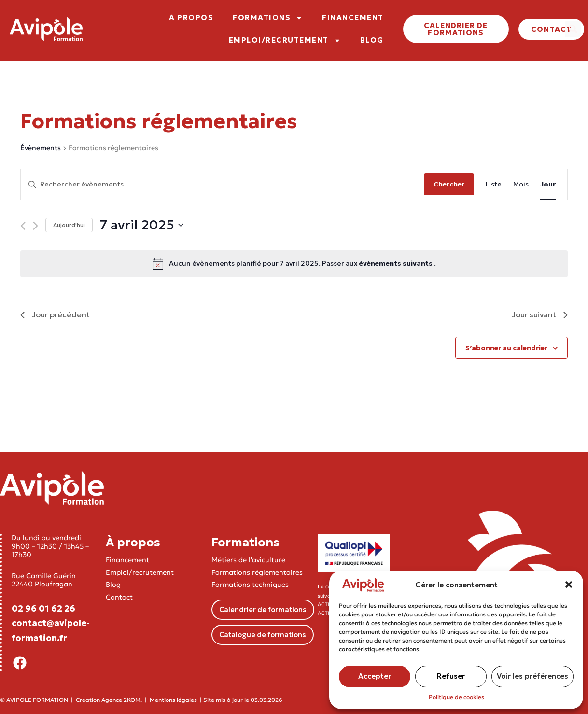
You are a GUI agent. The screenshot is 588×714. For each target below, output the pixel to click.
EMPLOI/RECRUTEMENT (285, 40)
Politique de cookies (456, 697)
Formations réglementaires (257, 572)
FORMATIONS (268, 18)
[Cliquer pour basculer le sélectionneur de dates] (142, 225)
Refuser (451, 676)
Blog (113, 585)
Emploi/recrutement (140, 572)
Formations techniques (250, 585)
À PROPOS (191, 18)
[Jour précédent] (23, 226)
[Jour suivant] (35, 226)
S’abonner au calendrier (506, 348)
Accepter (375, 676)
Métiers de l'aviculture (248, 560)
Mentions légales (173, 700)
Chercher (449, 184)
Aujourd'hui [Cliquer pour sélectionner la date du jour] (69, 225)
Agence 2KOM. (122, 700)
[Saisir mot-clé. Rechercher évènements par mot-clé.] (222, 184)
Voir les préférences (532, 676)
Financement (127, 560)
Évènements (41, 148)
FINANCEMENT (353, 18)
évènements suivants (397, 263)
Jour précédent (55, 314)
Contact (119, 597)
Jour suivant (540, 314)
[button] (569, 585)
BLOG (372, 40)
